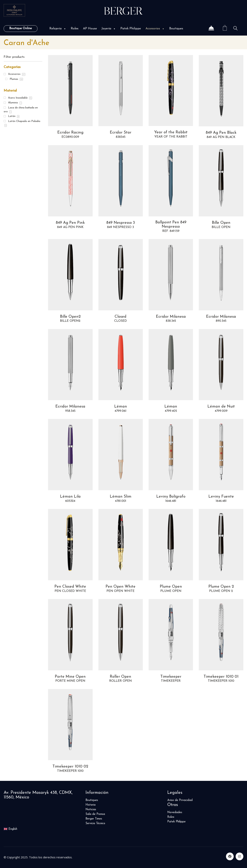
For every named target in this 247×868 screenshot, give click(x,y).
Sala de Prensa (95, 814)
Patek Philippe (131, 29)
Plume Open (171, 587)
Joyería (109, 29)
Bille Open (221, 223)
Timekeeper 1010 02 (70, 767)
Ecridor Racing (70, 133)
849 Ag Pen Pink (70, 223)
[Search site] (235, 29)
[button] (64, 29)
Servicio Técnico (95, 823)
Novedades (175, 812)
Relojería (58, 29)
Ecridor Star (121, 133)
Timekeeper (171, 677)
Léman (121, 407)
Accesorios (155, 29)
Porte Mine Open (70, 677)
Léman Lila (70, 497)
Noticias (91, 810)
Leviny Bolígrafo (171, 497)
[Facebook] (230, 856)
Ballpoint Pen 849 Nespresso (171, 225)
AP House (90, 29)
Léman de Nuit (221, 407)
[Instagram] (239, 856)
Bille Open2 (70, 317)
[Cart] (225, 29)
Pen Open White (121, 587)
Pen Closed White (70, 587)
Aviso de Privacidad (180, 800)
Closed (121, 317)
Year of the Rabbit (171, 132)
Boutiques (176, 29)
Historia (91, 805)
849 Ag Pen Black (221, 133)
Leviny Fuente (221, 497)
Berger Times (94, 819)
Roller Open (121, 677)
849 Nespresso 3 (121, 223)
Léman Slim (121, 497)
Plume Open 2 (221, 587)
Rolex (75, 29)
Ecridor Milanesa (171, 317)
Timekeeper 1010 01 (221, 677)
